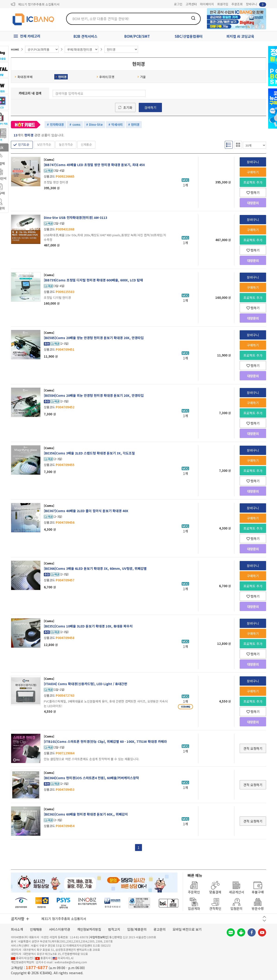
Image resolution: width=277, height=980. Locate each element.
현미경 (61, 77)
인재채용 (36, 929)
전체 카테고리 (30, 36)
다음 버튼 (264, 921)
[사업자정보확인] (99, 937)
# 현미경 (134, 124)
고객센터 (191, 4)
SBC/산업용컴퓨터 (189, 36)
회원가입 (223, 4)
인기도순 (24, 144)
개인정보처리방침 (89, 929)
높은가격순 (66, 144)
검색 (193, 18)
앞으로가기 (263, 27)
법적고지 (114, 929)
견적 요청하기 (253, 748)
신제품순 (86, 144)
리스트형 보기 (229, 145)
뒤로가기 (256, 27)
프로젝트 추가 (253, 182)
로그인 (178, 4)
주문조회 (237, 4)
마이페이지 (207, 4)
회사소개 (17, 929)
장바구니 (256, 4)
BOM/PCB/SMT (137, 36)
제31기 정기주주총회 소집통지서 (39, 4)
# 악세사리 (115, 124)
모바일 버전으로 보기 (187, 929)
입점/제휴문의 (137, 929)
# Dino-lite (94, 124)
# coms (75, 124)
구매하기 (253, 172)
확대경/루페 (24, 77)
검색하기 (150, 107)
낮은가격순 (44, 144)
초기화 (128, 107)
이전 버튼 (264, 917)
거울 (142, 77)
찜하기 (253, 192)
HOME (15, 49)
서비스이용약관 (60, 929)
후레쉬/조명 (105, 77)
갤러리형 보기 (238, 145)
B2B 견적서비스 (85, 36)
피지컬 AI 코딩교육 (240, 36)
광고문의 (160, 929)
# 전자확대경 (55, 124)
